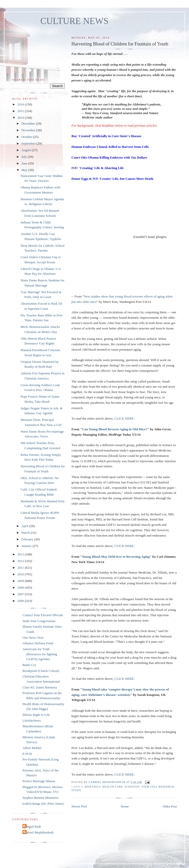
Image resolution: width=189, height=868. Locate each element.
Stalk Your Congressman (39, 621)
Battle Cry (29, 665)
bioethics (93, 787)
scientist (132, 787)
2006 (21, 601)
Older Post (170, 806)
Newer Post (79, 806)
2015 (21, 111)
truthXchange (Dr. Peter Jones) (43, 804)
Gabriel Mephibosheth (39, 832)
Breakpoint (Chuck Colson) (41, 671)
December (29, 123)
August (27, 150)
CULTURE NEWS (74, 21)
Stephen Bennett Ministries (41, 798)
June (25, 163)
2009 (21, 581)
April (25, 526)
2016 (21, 104)
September (29, 143)
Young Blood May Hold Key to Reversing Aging (116, 557)
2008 (21, 587)
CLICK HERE (124, 418)
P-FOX (27, 754)
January (27, 546)
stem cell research (158, 787)
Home (125, 806)
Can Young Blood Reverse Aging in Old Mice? (115, 429)
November (29, 130)
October (27, 137)
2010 (21, 574)
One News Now (33, 638)
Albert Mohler (32, 748)
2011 (21, 568)
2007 (21, 594)
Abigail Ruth (32, 827)
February (28, 539)
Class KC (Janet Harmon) (40, 687)
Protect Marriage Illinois (39, 781)
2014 (21, 118)
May (25, 170)
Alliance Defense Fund (38, 643)
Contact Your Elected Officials (43, 615)
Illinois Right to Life (36, 715)
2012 (21, 561)
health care (113, 787)
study (76, 790)
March (26, 533)
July (25, 157)
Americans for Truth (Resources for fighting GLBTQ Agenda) (40, 654)
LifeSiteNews (32, 721)
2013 (21, 554)
